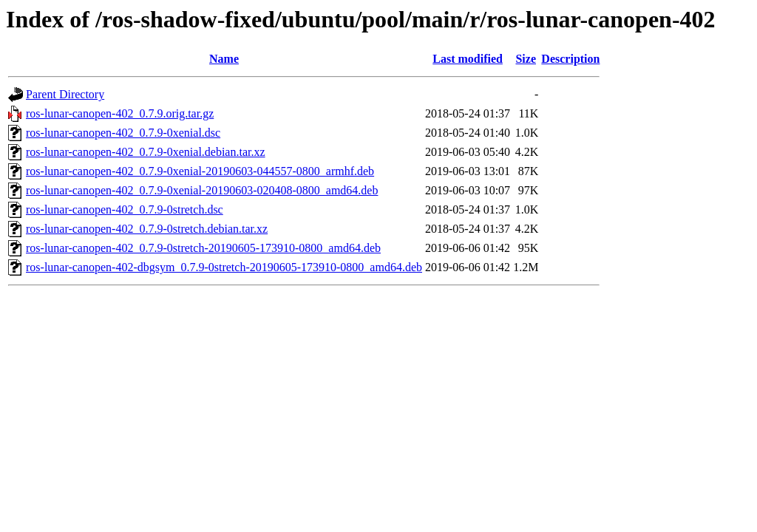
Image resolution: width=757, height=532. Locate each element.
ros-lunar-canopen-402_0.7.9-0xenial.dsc (123, 133)
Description (570, 59)
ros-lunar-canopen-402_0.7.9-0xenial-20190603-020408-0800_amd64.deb (202, 190)
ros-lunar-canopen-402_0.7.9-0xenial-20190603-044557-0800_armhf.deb (200, 171)
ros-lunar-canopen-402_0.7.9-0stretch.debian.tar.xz (147, 229)
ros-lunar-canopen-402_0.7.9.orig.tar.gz (120, 113)
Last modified (468, 59)
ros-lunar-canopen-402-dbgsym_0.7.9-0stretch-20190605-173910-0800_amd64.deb (224, 267)
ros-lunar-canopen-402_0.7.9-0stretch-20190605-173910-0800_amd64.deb (203, 248)
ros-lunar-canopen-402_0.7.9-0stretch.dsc (125, 209)
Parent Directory (65, 94)
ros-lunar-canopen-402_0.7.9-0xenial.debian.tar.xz (146, 152)
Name (224, 59)
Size (526, 59)
